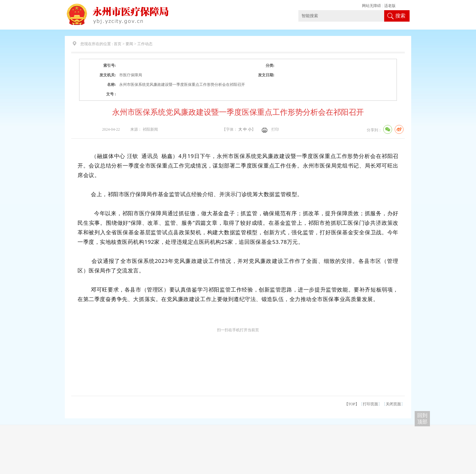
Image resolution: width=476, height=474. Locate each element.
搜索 (400, 16)
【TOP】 (352, 404)
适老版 (390, 6)
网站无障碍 (371, 6)
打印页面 (371, 404)
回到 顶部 (422, 419)
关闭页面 (393, 404)
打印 (275, 129)
